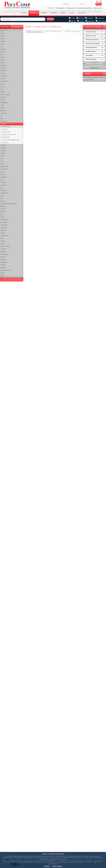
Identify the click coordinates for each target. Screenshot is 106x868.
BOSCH (3, 68)
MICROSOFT (5, 193)
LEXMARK (4, 185)
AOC (2, 47)
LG (2, 188)
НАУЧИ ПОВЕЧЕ (57, 866)
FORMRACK (4, 103)
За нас (72, 13)
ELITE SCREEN (5, 95)
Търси (50, 19)
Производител (17, 27)
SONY (3, 238)
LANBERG (4, 177)
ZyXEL (3, 276)
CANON (3, 73)
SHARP (3, 233)
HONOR (3, 148)
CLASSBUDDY (5, 81)
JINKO (3, 164)
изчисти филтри (94, 67)
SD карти (5, 129)
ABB (2, 31)
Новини (44, 13)
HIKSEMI (3, 124)
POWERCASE (5, 220)
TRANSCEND (5, 254)
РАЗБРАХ (47, 866)
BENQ (3, 63)
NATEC (3, 201)
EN (101, 1)
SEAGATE (4, 230)
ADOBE (3, 41)
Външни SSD (6, 137)
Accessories (5, 143)
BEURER (3, 65)
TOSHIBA (4, 252)
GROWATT (4, 113)
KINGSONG (4, 169)
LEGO (3, 180)
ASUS (3, 60)
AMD (2, 44)
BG (97, 1)
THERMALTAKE (5, 246)
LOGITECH (4, 190)
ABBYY (3, 33)
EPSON (3, 100)
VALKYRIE (4, 260)
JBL (2, 161)
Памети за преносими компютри (11, 140)
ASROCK (3, 57)
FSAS (3, 105)
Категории (5, 27)
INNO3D (3, 153)
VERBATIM (4, 262)
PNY (2, 214)
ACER (3, 36)
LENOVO (3, 182)
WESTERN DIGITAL (6, 270)
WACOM (3, 268)
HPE (2, 119)
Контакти (81, 13)
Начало (24, 13)
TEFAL (3, 244)
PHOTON (4, 212)
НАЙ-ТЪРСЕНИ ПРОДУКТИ (12, 279)
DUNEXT (3, 265)
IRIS (2, 158)
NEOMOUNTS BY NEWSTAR (9, 204)
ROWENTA (4, 222)
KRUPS (3, 174)
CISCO (3, 79)
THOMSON (4, 249)
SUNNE (3, 241)
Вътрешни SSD (6, 132)
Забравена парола (71, 8)
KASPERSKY (5, 166)
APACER (3, 49)
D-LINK (3, 87)
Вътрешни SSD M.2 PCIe (9, 135)
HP (2, 116)
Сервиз (63, 13)
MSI (2, 198)
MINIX (3, 196)
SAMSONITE (5, 225)
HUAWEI (3, 151)
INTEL (3, 156)
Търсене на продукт (94, 27)
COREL (3, 84)
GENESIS (4, 111)
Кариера (54, 13)
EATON (3, 92)
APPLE (3, 52)
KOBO (3, 172)
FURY (3, 108)
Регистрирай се (60, 8)
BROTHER (4, 71)
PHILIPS (3, 209)
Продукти (34, 13)
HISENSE (4, 145)
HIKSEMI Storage (6, 127)
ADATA (3, 39)
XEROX (3, 273)
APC (2, 55)
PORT (3, 217)
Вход (99, 4)
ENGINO (3, 97)
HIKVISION (4, 121)
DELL (3, 89)
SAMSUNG (4, 228)
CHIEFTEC (4, 76)
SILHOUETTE (5, 236)
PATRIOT (3, 206)
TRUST (3, 257)
